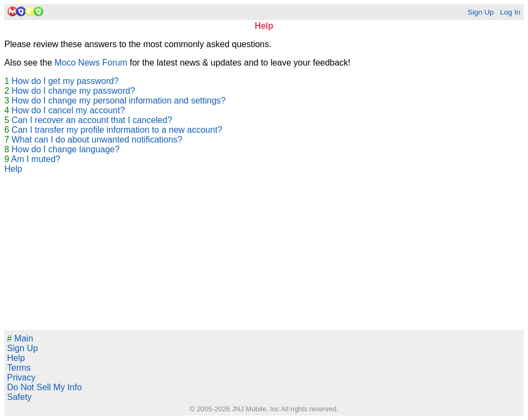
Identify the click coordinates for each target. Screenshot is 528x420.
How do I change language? (65, 149)
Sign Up (480, 12)
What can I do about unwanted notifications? (97, 140)
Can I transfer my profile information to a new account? (117, 130)
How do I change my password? (73, 91)
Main (20, 338)
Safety (19, 397)
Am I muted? (36, 159)
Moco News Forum (91, 63)
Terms (19, 368)
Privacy (21, 377)
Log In (510, 12)
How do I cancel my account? (68, 110)
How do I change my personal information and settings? (118, 101)
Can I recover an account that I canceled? (92, 120)
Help (13, 169)
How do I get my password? (65, 81)
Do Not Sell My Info (44, 387)
